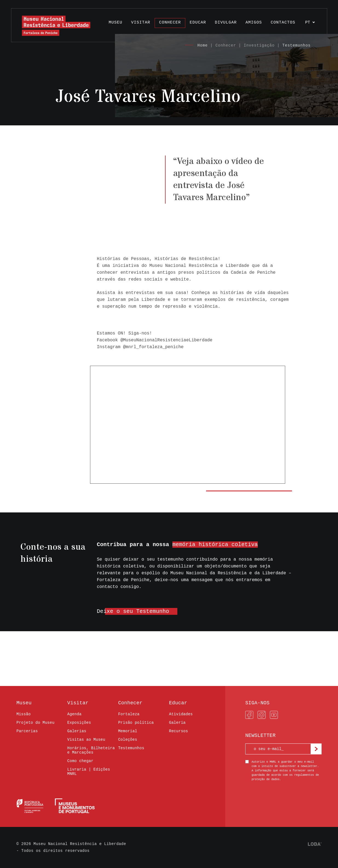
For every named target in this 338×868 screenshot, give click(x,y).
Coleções (128, 740)
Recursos (178, 731)
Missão (24, 714)
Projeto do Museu (35, 723)
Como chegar (80, 761)
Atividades (181, 714)
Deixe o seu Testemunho (133, 611)
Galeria (177, 723)
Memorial (128, 731)
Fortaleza (129, 714)
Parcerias (27, 731)
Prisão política (136, 723)
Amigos (254, 23)
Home (203, 45)
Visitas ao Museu (86, 740)
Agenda (74, 714)
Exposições (79, 723)
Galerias (77, 731)
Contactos (283, 23)
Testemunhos (297, 45)
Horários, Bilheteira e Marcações (91, 750)
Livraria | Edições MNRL (89, 772)
